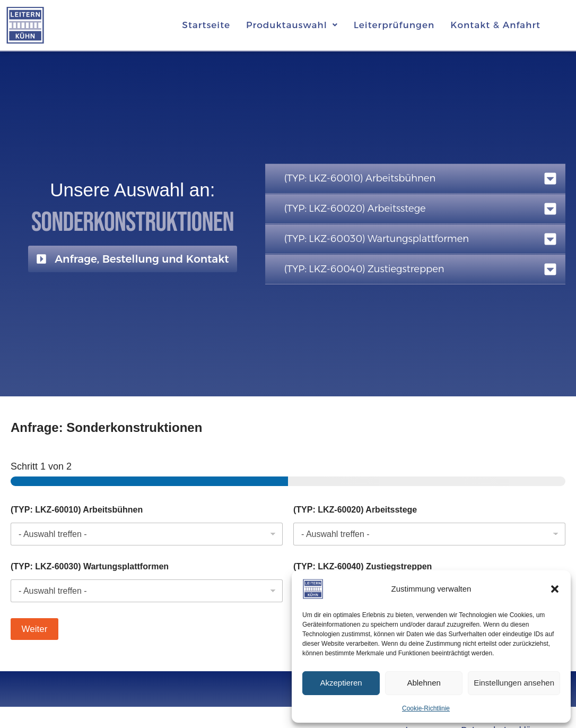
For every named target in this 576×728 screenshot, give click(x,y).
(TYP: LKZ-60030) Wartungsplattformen (90, 566)
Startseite (206, 25)
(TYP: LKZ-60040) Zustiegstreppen (363, 566)
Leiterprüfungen (394, 25)
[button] (555, 589)
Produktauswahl (292, 25)
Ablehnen (424, 683)
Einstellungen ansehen (514, 683)
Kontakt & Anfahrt (495, 25)
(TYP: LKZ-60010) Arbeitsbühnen (77, 510)
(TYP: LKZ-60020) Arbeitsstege (355, 510)
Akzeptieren (341, 683)
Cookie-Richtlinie (426, 708)
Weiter (35, 629)
